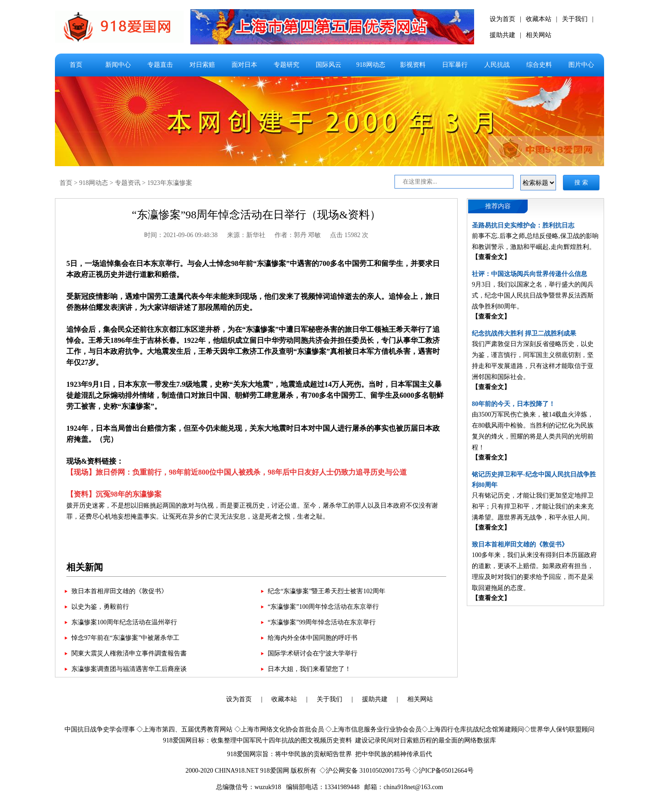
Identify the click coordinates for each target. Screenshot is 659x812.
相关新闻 (85, 567)
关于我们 (575, 19)
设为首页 (502, 19)
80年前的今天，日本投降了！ (513, 404)
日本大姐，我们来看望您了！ (309, 669)
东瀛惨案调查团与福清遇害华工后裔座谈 (129, 669)
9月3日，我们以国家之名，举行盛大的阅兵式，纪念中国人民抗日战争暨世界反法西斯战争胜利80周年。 (533, 295)
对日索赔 (202, 65)
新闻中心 (118, 65)
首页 (76, 65)
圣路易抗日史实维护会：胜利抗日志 (523, 225)
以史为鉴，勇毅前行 (100, 607)
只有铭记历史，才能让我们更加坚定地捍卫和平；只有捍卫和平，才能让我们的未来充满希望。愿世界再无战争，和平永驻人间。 (533, 506)
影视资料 (413, 65)
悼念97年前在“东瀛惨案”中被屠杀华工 (125, 638)
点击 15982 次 (349, 235)
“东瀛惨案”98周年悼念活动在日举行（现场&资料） (256, 215)
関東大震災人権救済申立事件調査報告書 (129, 653)
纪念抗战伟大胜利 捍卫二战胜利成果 (524, 333)
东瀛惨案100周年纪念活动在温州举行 (124, 622)
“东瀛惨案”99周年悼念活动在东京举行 (322, 622)
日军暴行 (455, 65)
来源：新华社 (246, 235)
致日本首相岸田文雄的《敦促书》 (119, 591)
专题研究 (286, 65)
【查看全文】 (491, 257)
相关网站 (539, 35)
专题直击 (160, 65)
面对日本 (244, 65)
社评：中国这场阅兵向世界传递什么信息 (529, 274)
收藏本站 (539, 19)
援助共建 (502, 35)
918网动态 (371, 65)
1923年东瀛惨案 (170, 183)
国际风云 (329, 65)
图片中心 (581, 65)
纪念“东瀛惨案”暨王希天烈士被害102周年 (327, 591)
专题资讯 (128, 183)
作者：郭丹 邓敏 (298, 235)
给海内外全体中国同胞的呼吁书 (313, 638)
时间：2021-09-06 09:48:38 (181, 235)
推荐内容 (498, 206)
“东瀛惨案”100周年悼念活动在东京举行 (323, 607)
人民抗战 (497, 65)
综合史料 (539, 65)
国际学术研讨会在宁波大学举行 (313, 653)
